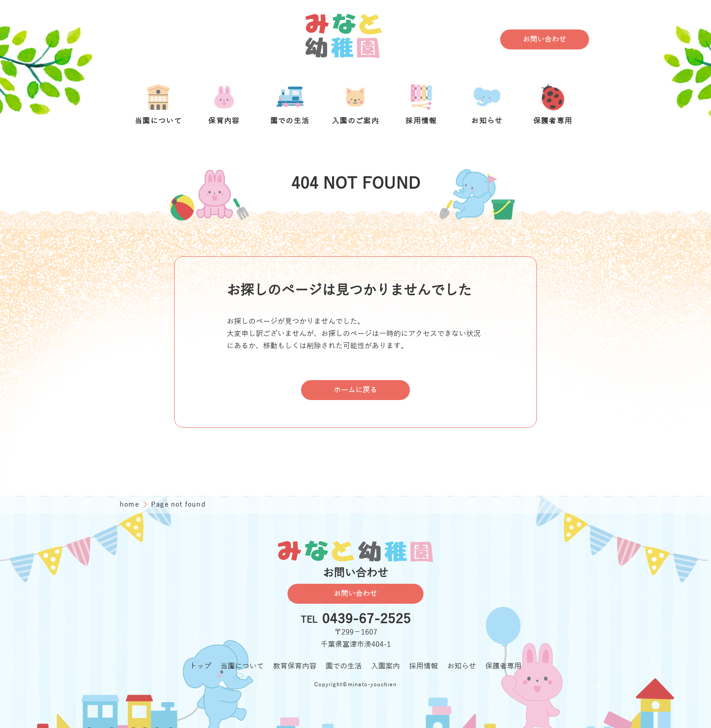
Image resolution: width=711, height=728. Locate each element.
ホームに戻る (355, 390)
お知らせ (462, 666)
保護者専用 (503, 666)
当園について (242, 666)
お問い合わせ (545, 39)
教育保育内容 (295, 666)
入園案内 (385, 666)
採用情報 (424, 666)
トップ (200, 666)
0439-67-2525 (366, 620)
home (131, 504)
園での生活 (344, 666)
